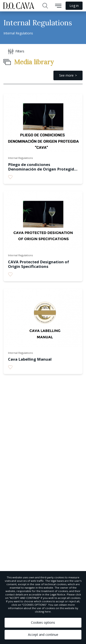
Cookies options (43, 622)
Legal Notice (58, 594)
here (48, 612)
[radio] (10, 177)
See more (66, 75)
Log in (74, 6)
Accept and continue (43, 635)
